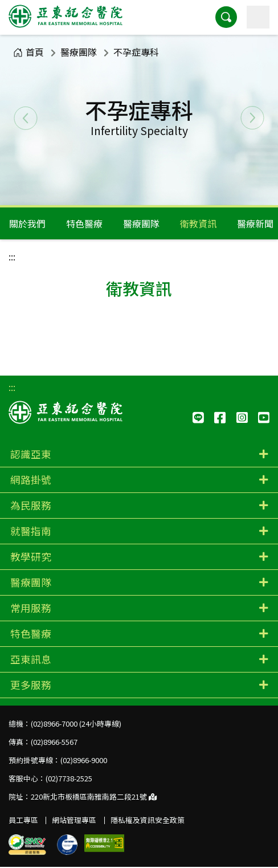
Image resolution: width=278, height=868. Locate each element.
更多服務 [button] (31, 685)
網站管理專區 (74, 820)
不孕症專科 (136, 52)
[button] (226, 17)
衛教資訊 (198, 223)
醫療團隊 (79, 52)
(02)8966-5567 (54, 742)
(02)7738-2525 (69, 778)
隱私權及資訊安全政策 (148, 820)
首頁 (28, 52)
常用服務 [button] (31, 608)
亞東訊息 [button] (31, 659)
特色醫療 (84, 223)
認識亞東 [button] (31, 454)
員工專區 (23, 820)
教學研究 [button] (31, 557)
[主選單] (258, 17)
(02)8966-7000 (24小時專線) (76, 724)
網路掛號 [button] (31, 480)
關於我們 (27, 223)
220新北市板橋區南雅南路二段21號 (94, 796)
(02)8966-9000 (84, 760)
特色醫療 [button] (31, 633)
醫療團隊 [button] (31, 582)
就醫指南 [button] (31, 531)
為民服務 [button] (31, 505)
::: (12, 256)
